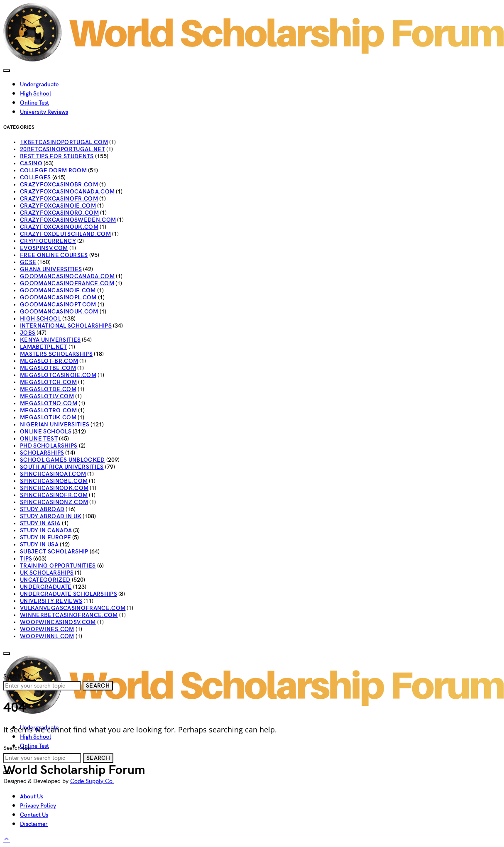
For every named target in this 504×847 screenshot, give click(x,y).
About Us (32, 797)
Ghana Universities (51, 269)
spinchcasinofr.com (54, 495)
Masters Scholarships (56, 354)
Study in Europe (45, 537)
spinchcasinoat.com (53, 474)
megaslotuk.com (48, 417)
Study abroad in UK (51, 516)
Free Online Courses (54, 255)
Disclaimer (34, 824)
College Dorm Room (53, 170)
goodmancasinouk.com (59, 312)
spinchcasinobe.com (54, 481)
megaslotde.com (48, 389)
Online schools (46, 432)
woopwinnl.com (47, 636)
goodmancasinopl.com (58, 297)
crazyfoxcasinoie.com (58, 206)
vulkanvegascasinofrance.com (73, 608)
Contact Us (34, 815)
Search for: (17, 677)
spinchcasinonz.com (54, 502)
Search (98, 686)
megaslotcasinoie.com (58, 375)
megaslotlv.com (47, 396)
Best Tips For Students (57, 156)
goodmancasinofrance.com (67, 283)
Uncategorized (45, 580)
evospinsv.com (44, 248)
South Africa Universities (62, 467)
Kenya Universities (50, 340)
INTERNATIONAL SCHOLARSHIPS (66, 326)
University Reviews (44, 112)
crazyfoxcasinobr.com (59, 185)
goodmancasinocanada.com (67, 276)
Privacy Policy (38, 806)
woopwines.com (47, 629)
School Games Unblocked (62, 460)
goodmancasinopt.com (58, 305)
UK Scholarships (47, 573)
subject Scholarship (54, 552)
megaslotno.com (49, 403)
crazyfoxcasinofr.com (59, 199)
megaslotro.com (48, 410)
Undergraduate (39, 84)
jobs (28, 333)
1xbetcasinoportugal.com (64, 142)
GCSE (28, 262)
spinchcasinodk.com (54, 488)
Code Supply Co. (92, 781)
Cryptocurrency (48, 241)
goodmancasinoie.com (58, 290)
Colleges (35, 177)
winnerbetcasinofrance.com (69, 615)
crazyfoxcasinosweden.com (68, 220)
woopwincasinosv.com (58, 622)
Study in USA (39, 545)
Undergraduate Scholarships (69, 594)
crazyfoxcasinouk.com (59, 227)
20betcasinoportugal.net (62, 149)
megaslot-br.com (49, 361)
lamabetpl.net (44, 347)
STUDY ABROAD (42, 509)
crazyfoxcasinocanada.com (67, 192)
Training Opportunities (58, 566)
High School (35, 94)
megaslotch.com (48, 382)
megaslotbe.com (48, 368)
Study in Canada (46, 530)
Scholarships (42, 453)
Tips (26, 559)
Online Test (34, 103)
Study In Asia (40, 523)
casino (31, 163)
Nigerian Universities (55, 425)
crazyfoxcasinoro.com (59, 213)
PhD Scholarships (49, 446)
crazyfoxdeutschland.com (65, 234)
